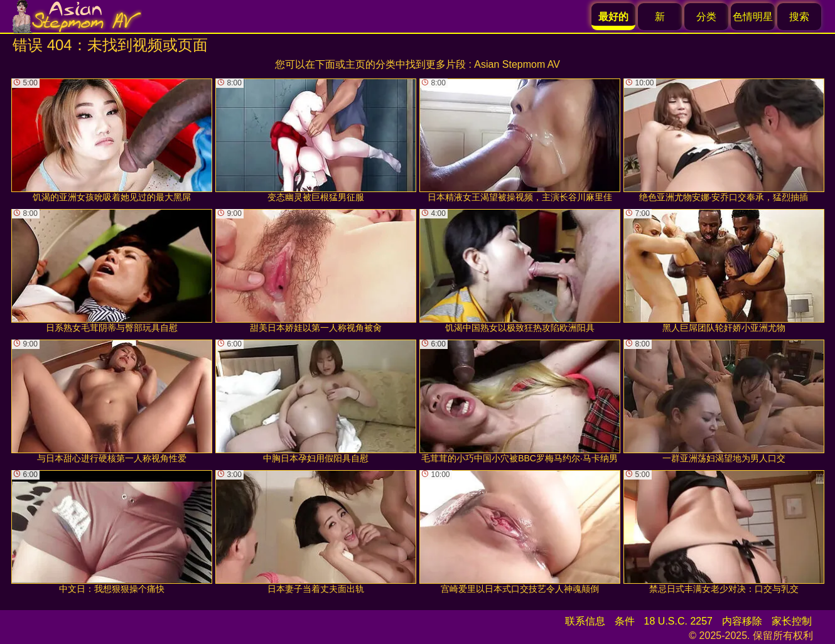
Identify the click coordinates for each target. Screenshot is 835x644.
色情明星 (753, 17)
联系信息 (585, 621)
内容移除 (742, 621)
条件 (625, 621)
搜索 (799, 17)
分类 (706, 17)
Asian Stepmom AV (517, 64)
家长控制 (792, 621)
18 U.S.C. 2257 (678, 621)
